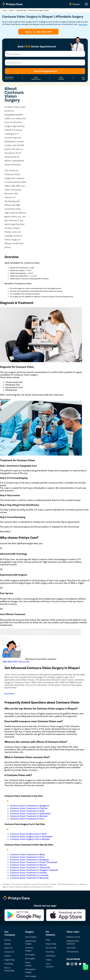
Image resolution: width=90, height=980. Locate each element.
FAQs (48, 940)
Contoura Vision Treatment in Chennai (29, 808)
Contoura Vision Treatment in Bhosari (28, 865)
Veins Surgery (31, 976)
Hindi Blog (9, 964)
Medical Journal (73, 937)
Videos (49, 960)
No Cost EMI (51, 948)
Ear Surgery (30, 954)
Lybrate (8, 940)
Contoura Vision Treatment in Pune (27, 819)
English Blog (9, 960)
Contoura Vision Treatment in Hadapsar (29, 860)
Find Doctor (51, 956)
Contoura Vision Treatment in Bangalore (30, 806)
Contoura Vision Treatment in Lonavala (29, 875)
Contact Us (9, 952)
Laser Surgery (31, 937)
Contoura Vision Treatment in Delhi (27, 811)
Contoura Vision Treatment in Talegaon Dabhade (34, 870)
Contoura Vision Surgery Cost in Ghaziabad (31, 836)
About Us (8, 948)
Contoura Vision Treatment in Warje (28, 854)
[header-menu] (86, 4)
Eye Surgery (30, 958)
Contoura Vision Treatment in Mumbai (29, 816)
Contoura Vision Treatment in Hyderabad (30, 813)
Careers (8, 956)
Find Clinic (50, 952)
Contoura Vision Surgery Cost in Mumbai (30, 839)
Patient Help (51, 944)
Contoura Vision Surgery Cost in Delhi (28, 834)
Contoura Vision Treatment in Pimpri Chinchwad (34, 862)
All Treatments (73, 952)
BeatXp (7, 944)
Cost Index (71, 948)
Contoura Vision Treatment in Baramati (29, 878)
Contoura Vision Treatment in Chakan (28, 873)
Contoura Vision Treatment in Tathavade (30, 867)
